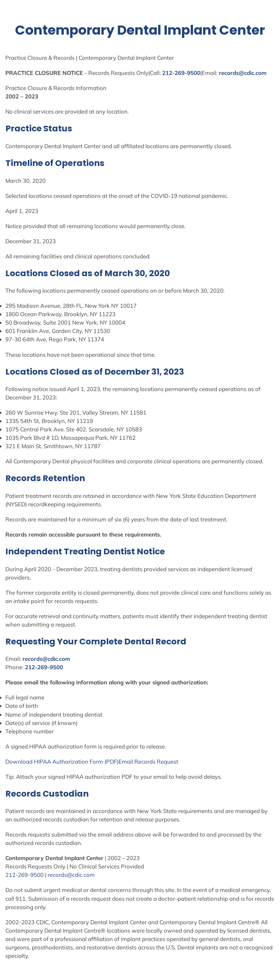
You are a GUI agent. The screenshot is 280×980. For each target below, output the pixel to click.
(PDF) (111, 761)
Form (96, 761)
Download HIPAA (29, 761)
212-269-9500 (181, 73)
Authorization (70, 761)
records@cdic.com (243, 73)
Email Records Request (148, 761)
